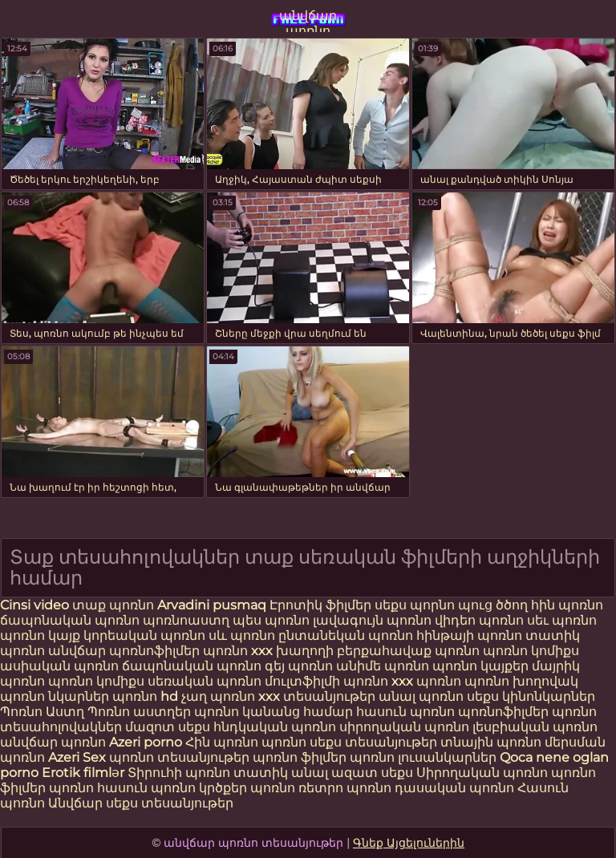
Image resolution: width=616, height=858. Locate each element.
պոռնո (284, 742)
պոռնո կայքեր (480, 666)
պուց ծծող (494, 605)
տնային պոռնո (491, 742)
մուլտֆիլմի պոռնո (326, 681)
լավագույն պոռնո (372, 620)
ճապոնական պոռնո (70, 620)
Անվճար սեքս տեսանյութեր (141, 803)
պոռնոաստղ (186, 620)
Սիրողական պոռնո (482, 773)
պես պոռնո (271, 620)
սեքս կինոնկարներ (531, 696)
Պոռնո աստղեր (139, 712)
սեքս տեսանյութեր (373, 742)
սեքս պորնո (416, 605)
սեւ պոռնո (562, 620)
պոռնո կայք (40, 635)
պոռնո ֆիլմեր (301, 757)
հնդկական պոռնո (275, 727)
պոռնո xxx (238, 651)
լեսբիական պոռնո (535, 727)
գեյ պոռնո (299, 666)
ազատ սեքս (372, 773)
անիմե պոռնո (383, 666)
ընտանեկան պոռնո (346, 635)
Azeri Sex (79, 757)
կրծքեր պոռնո (249, 788)
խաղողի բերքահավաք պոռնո (378, 651)
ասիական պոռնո (59, 666)
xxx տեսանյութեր (317, 696)
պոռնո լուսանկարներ (425, 757)
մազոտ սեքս (168, 727)
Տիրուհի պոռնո (180, 773)
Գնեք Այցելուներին (409, 843)
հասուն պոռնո (405, 712)
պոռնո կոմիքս (531, 651)
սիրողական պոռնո (404, 727)
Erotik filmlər (85, 773)
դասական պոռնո (456, 788)
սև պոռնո (242, 635)
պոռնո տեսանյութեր (179, 757)
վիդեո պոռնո (479, 620)
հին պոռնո (567, 605)
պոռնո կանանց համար (274, 712)
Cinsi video (36, 605)
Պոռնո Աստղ (42, 712)
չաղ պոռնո (218, 696)
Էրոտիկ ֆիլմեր (322, 605)
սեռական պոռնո (205, 681)
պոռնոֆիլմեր (503, 712)
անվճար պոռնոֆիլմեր (124, 651)
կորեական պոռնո (144, 635)
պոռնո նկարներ (55, 696)
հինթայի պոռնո (469, 635)
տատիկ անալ (281, 773)
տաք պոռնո (113, 605)
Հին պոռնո (223, 742)
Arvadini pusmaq (213, 605)
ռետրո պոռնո (346, 788)
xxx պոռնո (426, 681)
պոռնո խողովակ (521, 681)
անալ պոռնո (421, 696)
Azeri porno (147, 742)
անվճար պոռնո (308, 20)
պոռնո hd (145, 696)
